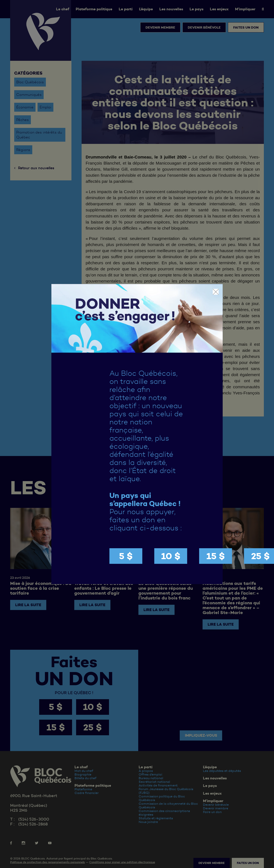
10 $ (171, 556)
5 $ (126, 556)
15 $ (216, 556)
